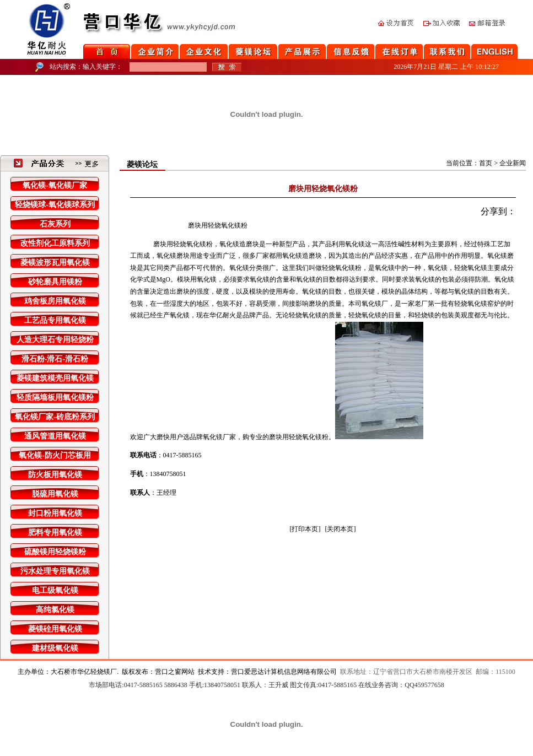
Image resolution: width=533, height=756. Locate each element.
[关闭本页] (341, 529)
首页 (486, 163)
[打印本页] (305, 529)
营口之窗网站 (175, 672)
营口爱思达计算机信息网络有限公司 (284, 672)
